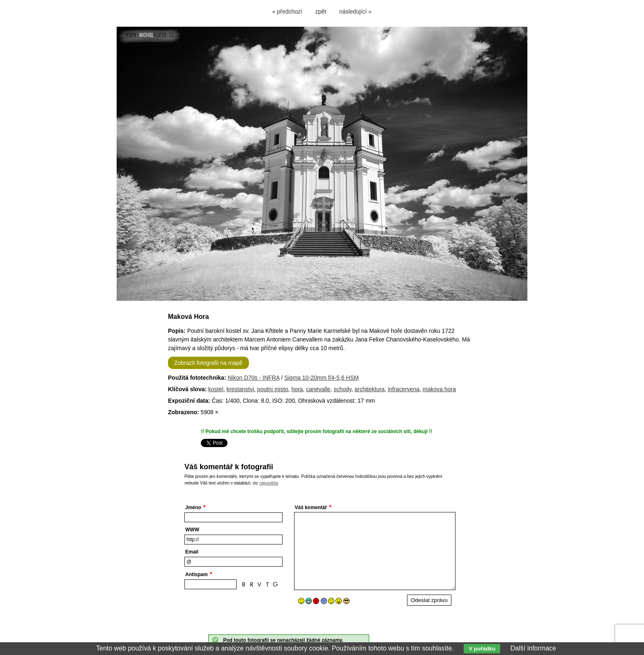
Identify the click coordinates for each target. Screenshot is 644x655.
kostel (216, 389)
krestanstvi (240, 389)
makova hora (439, 389)
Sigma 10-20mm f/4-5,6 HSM (321, 378)
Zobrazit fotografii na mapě (208, 363)
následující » (355, 12)
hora (297, 389)
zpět (321, 12)
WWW (192, 530)
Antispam (197, 574)
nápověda (269, 483)
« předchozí (287, 12)
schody (342, 389)
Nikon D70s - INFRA (253, 378)
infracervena (404, 389)
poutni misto (273, 389)
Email (192, 552)
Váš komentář (311, 507)
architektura (369, 389)
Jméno (193, 507)
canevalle (318, 389)
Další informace (533, 648)
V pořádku (482, 649)
